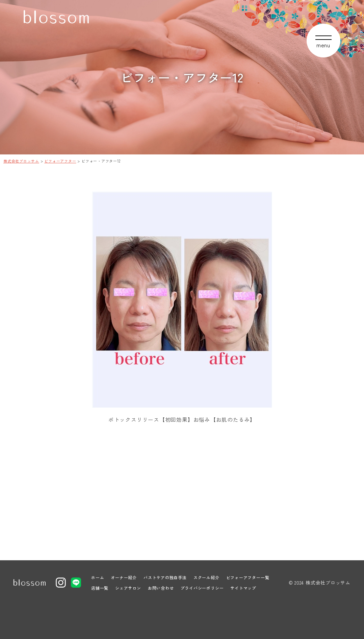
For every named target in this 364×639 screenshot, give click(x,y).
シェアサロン (128, 588)
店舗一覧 (100, 588)
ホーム (98, 577)
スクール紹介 (206, 577)
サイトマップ (243, 588)
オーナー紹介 (124, 577)
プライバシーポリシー (202, 588)
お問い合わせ (161, 588)
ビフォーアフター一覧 (248, 577)
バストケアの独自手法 (165, 577)
